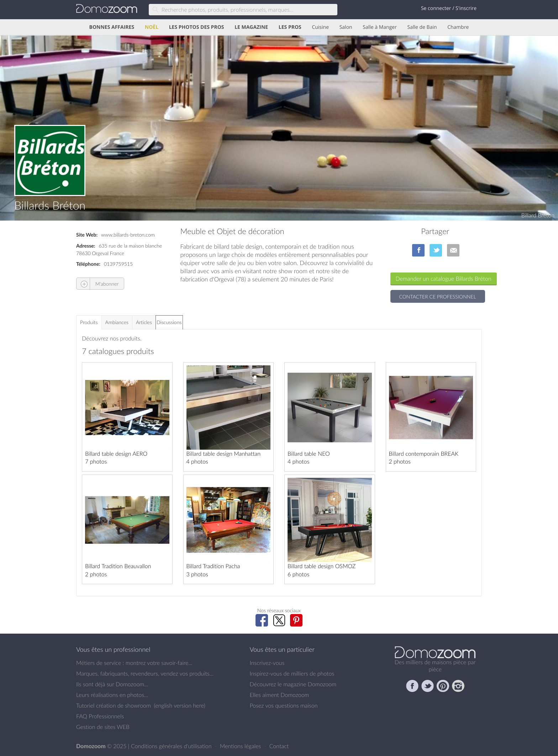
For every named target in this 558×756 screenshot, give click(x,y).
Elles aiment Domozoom (280, 695)
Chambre (458, 27)
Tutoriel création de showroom (114, 705)
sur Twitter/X (436, 250)
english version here (179, 705)
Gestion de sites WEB (103, 727)
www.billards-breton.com (128, 235)
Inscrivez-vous (267, 663)
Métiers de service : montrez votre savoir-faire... (134, 663)
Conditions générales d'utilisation (172, 746)
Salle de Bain (422, 27)
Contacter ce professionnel (438, 297)
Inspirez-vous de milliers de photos (292, 673)
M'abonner (98, 284)
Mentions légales (241, 746)
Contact (279, 746)
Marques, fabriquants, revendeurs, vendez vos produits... (145, 673)
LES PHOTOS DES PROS (197, 27)
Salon (346, 27)
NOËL (152, 27)
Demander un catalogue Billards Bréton (444, 279)
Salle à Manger (380, 27)
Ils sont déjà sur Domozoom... (112, 684)
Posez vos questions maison (284, 705)
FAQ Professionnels (100, 716)
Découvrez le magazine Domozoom (293, 684)
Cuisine (320, 27)
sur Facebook (418, 250)
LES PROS (290, 27)
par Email (453, 250)
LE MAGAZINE (251, 27)
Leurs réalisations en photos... (112, 695)
